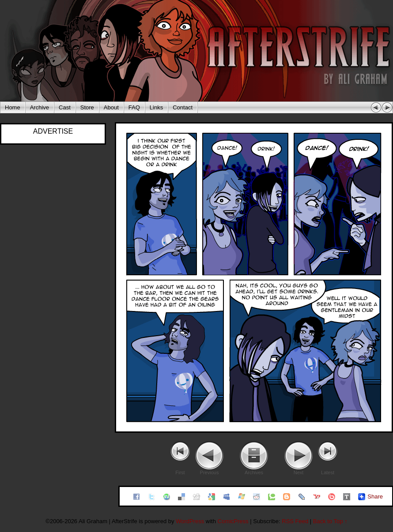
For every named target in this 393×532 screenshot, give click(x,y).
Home (13, 107)
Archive (40, 107)
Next (299, 472)
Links (156, 107)
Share (375, 496)
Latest (328, 472)
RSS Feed (295, 521)
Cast (65, 107)
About (111, 107)
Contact (183, 107)
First (180, 472)
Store (87, 107)
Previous (210, 472)
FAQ (134, 107)
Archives (254, 472)
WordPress (190, 521)
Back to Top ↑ (330, 521)
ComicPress (233, 521)
